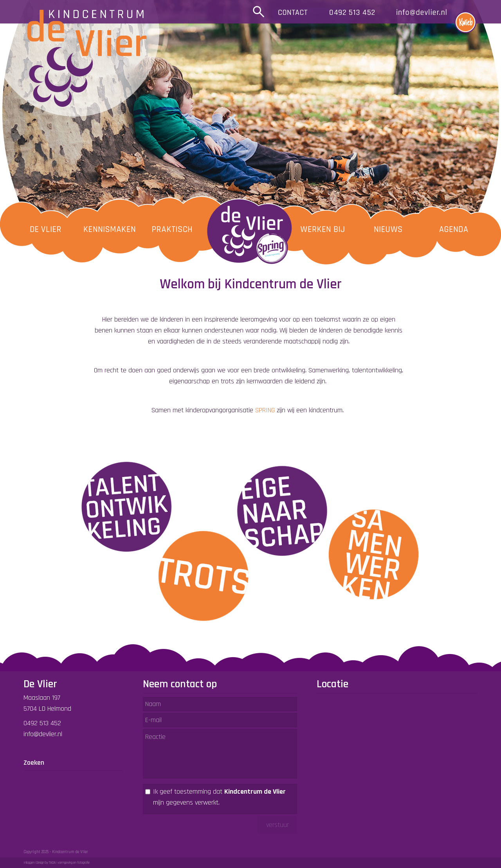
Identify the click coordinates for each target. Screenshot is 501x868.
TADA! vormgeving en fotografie (69, 863)
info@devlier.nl (43, 734)
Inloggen (29, 863)
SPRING (265, 410)
